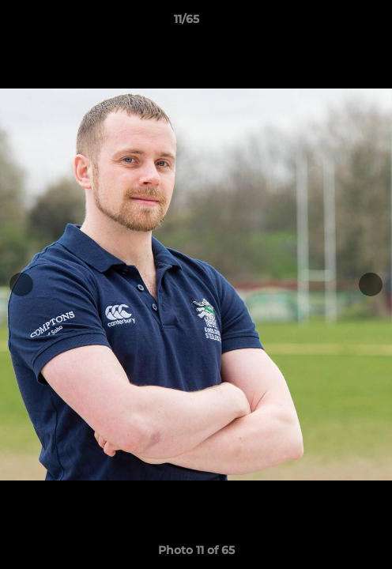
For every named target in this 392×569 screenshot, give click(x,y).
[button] (335, 23)
